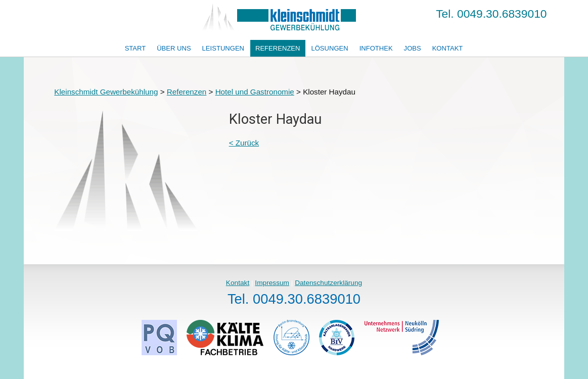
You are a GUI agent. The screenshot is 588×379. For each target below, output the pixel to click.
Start (135, 48)
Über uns (174, 48)
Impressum (272, 283)
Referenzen (278, 48)
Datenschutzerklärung (328, 283)
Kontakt (448, 48)
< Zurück (244, 143)
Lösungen (329, 48)
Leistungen (223, 48)
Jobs (413, 48)
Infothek (376, 48)
